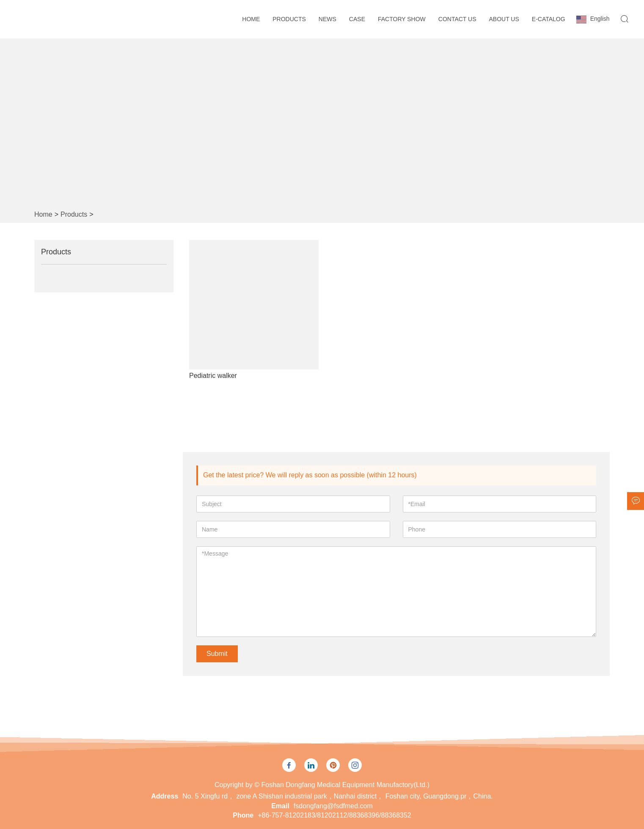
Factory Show (402, 19)
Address (165, 796)
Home (251, 19)
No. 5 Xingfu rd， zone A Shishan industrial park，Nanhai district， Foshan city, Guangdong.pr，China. (337, 796)
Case (357, 19)
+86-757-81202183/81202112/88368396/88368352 (334, 815)
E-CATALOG (549, 19)
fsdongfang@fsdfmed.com (333, 806)
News (328, 19)
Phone (243, 815)
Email (280, 806)
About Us (504, 19)
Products (289, 19)
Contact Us (457, 19)
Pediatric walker (213, 376)
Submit (217, 654)
